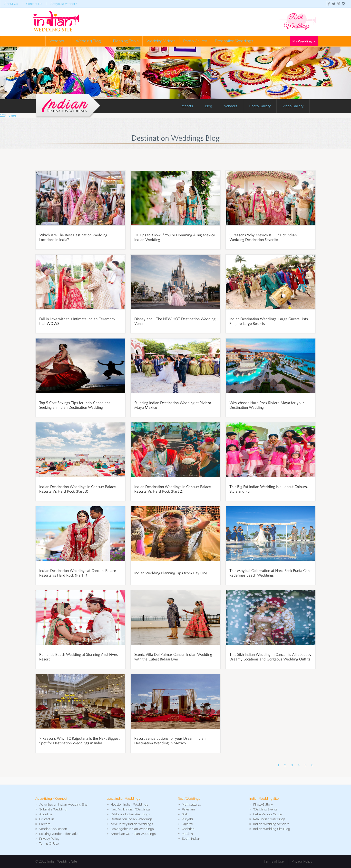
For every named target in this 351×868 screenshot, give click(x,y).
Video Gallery (293, 106)
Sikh (185, 814)
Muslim (187, 834)
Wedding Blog (90, 41)
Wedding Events (265, 809)
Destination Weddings (234, 41)
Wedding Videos (161, 41)
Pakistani (188, 809)
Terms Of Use (49, 843)
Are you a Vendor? (64, 4)
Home (39, 41)
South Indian (191, 839)
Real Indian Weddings (269, 819)
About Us (11, 4)
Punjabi (187, 819)
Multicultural (191, 804)
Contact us (47, 819)
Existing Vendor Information (59, 834)
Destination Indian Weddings (132, 819)
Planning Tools (126, 41)
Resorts (187, 106)
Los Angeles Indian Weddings (132, 829)
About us (46, 814)
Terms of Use (274, 861)
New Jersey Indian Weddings (132, 824)
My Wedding (304, 41)
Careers (45, 824)
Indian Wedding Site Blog (272, 829)
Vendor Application (53, 829)
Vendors (59, 41)
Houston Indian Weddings (129, 804)
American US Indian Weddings (133, 834)
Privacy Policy (49, 839)
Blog (209, 106)
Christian (188, 829)
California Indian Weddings (130, 814)
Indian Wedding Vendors (271, 824)
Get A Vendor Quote (267, 814)
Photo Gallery (195, 41)
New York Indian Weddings (130, 809)
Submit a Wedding (53, 809)
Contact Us (34, 4)
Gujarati (187, 824)
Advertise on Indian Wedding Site (63, 804)
